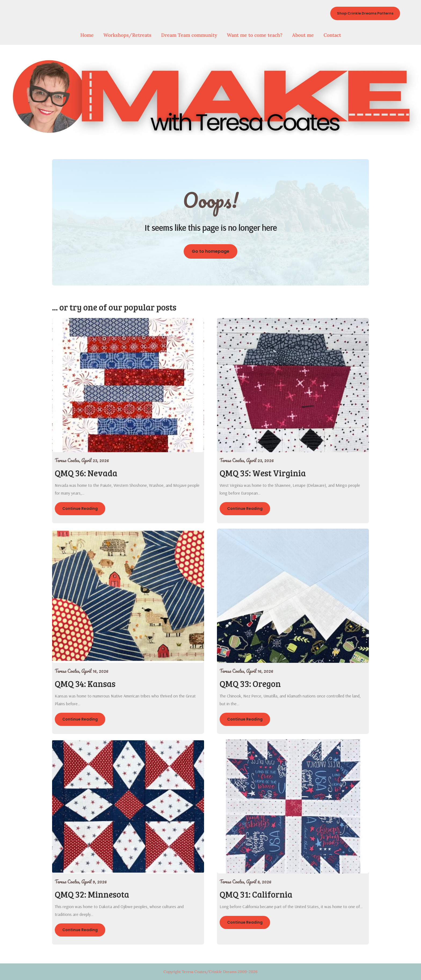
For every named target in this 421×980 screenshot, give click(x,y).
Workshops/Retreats (127, 35)
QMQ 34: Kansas (85, 684)
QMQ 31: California (256, 894)
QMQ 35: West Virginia (263, 473)
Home (87, 35)
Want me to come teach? (255, 35)
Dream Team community (189, 35)
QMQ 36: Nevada (86, 473)
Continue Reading (80, 509)
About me (303, 35)
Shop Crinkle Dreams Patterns (365, 13)
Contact (332, 35)
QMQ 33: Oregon (250, 684)
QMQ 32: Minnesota (92, 894)
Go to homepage (210, 251)
